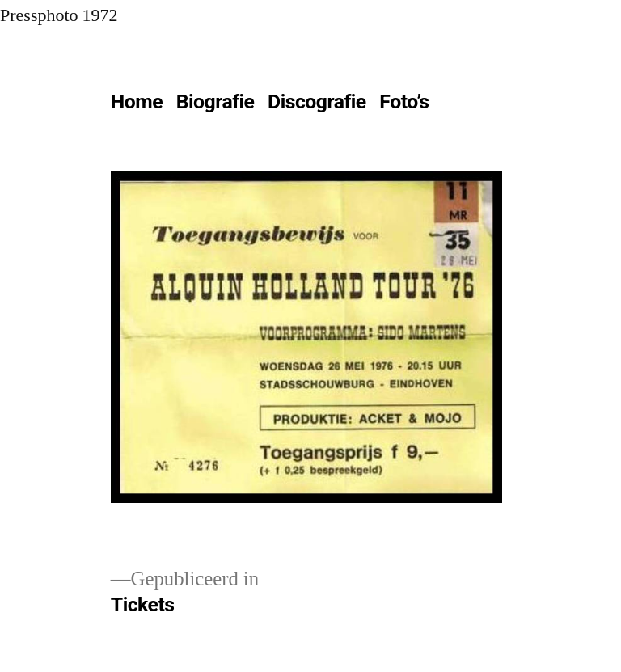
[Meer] (471, 105)
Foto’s (404, 101)
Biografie (215, 101)
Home (137, 101)
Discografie (317, 101)
